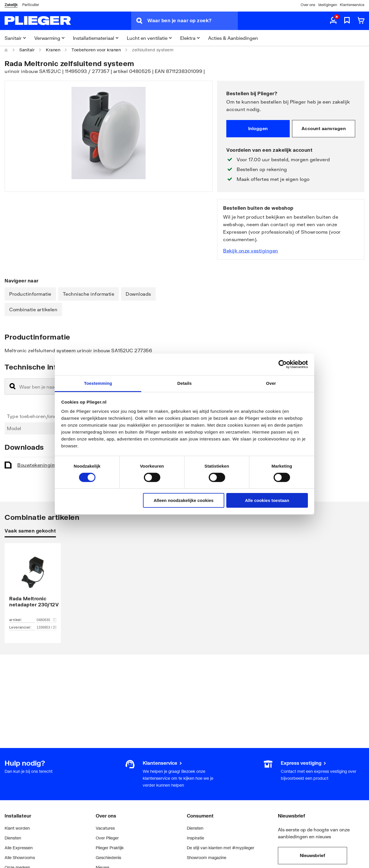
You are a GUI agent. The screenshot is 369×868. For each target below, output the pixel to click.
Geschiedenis (108, 857)
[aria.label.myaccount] (333, 21)
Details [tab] (184, 383)
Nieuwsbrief (312, 855)
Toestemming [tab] (98, 383)
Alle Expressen (19, 848)
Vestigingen (327, 5)
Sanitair (27, 50)
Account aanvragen (324, 128)
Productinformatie (30, 294)
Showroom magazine (207, 857)
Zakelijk (11, 5)
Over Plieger (107, 838)
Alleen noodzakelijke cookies (184, 500)
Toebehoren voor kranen (96, 50)
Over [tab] (271, 383)
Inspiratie (195, 838)
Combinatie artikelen (33, 309)
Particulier (31, 5)
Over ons (308, 5)
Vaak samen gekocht (30, 531)
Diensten (13, 838)
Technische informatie (89, 294)
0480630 (46, 620)
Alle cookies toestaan (267, 500)
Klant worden (17, 828)
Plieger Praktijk (110, 848)
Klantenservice (352, 5)
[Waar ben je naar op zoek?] (193, 21)
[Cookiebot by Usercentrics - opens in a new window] (283, 364)
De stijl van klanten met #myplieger (221, 848)
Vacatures (105, 828)
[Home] (6, 50)
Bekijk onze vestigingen (251, 251)
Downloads (138, 294)
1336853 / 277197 (46, 627)
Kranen (53, 50)
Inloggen (258, 128)
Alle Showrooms (20, 857)
